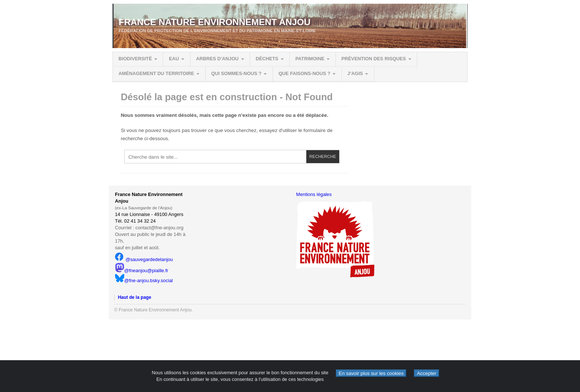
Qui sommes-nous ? (236, 73)
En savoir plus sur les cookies (371, 373)
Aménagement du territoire (156, 73)
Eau (174, 59)
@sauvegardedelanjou (144, 259)
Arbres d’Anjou (217, 59)
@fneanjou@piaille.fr (142, 271)
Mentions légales (314, 194)
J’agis (355, 73)
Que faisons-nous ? (304, 73)
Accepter (427, 373)
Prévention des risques (374, 59)
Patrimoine (310, 59)
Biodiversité (135, 59)
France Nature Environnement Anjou (215, 22)
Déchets (267, 59)
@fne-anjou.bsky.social (144, 281)
